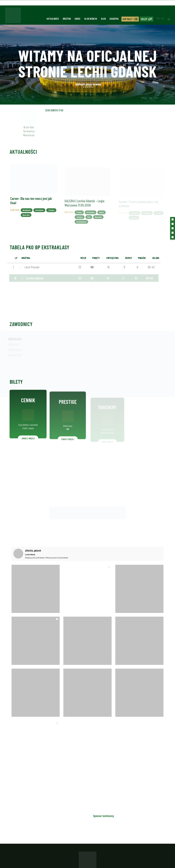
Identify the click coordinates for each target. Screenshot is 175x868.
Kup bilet (128, 19)
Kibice (78, 19)
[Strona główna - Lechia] (13, 16)
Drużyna (67, 19)
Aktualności (53, 19)
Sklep (144, 19)
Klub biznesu (91, 19)
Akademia (114, 19)
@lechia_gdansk (33, 550)
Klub (103, 19)
